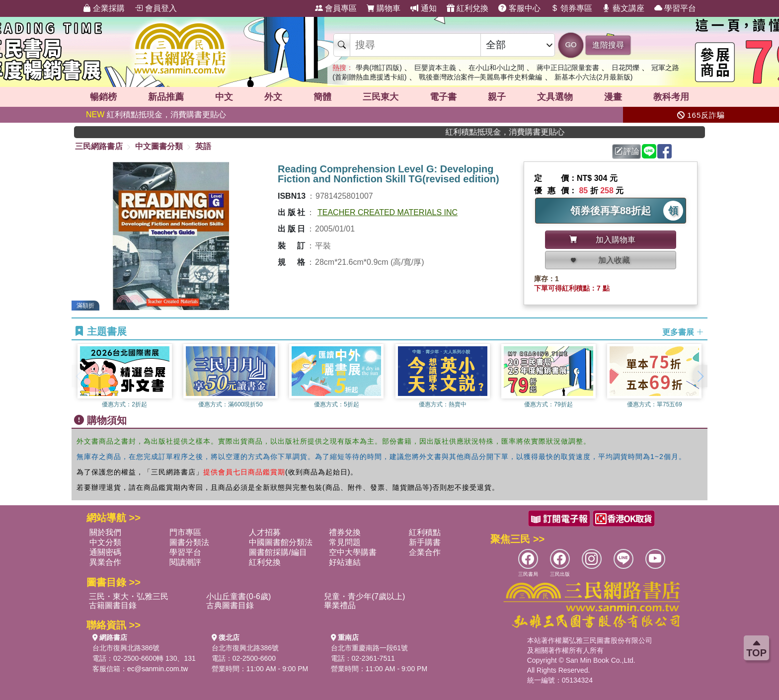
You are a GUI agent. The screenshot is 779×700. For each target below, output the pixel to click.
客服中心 (519, 8)
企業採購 (104, 8)
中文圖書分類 (159, 146)
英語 (203, 146)
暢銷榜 (103, 97)
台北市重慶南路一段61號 (370, 648)
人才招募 (265, 532)
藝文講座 (623, 8)
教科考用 (671, 97)
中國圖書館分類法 (281, 542)
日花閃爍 (625, 68)
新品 (166, 97)
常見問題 (345, 542)
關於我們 (105, 532)
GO (571, 44)
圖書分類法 (189, 542)
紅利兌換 (467, 8)
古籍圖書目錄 (113, 605)
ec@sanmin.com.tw (157, 669)
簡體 (322, 97)
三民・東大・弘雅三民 (129, 596)
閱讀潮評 (185, 562)
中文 (224, 97)
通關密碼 (105, 552)
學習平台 (675, 8)
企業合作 (425, 552)
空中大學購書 (353, 552)
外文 (273, 97)
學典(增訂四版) (379, 68)
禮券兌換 (345, 532)
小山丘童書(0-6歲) (238, 596)
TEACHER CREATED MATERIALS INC (388, 212)
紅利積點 (425, 532)
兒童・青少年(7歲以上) (365, 596)
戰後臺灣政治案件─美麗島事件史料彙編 (480, 77)
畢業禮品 (340, 605)
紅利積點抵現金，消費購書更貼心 (156, 115)
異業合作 (105, 562)
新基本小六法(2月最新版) (593, 77)
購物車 (384, 8)
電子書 (443, 97)
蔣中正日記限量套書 (568, 68)
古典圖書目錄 (230, 605)
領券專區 (571, 8)
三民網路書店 (99, 146)
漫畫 (613, 97)
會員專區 (336, 8)
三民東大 (381, 97)
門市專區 (185, 532)
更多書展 (683, 332)
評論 (627, 151)
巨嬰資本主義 (435, 68)
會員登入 (156, 8)
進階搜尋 (608, 45)
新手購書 (425, 542)
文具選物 (555, 97)
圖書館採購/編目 (278, 552)
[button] (700, 376)
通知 (423, 8)
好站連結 (345, 562)
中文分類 (105, 542)
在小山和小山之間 (496, 68)
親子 (497, 97)
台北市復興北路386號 (126, 648)
